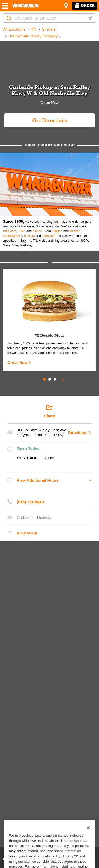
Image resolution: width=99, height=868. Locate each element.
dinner (37, 231)
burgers (57, 231)
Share (50, 411)
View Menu (27, 533)
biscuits (29, 236)
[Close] (88, 835)
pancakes (48, 236)
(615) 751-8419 (30, 502)
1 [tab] (44, 379)
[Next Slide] (63, 379)
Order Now (18, 362)
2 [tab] (50, 379)
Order (85, 6)
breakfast (10, 231)
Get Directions (36, 118)
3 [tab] (55, 379)
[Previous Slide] (36, 379)
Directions (78, 432)
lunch (22, 231)
